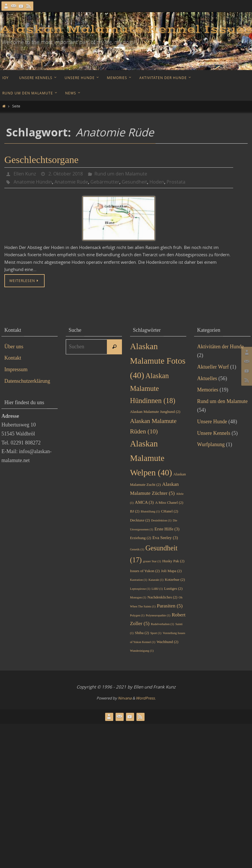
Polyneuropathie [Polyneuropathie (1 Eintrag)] (158, 615)
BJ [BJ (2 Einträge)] (135, 511)
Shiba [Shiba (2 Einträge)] (142, 633)
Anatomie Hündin (33, 182)
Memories (208, 390)
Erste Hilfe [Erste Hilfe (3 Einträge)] (167, 529)
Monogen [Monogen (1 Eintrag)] (138, 597)
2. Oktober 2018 (66, 174)
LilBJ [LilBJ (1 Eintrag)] (157, 589)
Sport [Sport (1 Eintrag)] (156, 633)
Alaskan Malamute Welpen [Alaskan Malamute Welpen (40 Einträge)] (151, 458)
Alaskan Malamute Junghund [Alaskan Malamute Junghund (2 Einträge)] (155, 412)
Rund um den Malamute (121, 174)
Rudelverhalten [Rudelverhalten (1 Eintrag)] (162, 624)
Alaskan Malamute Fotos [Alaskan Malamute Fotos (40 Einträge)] (158, 361)
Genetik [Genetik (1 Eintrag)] (137, 549)
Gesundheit (134, 182)
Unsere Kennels (213, 433)
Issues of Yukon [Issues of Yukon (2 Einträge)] (145, 571)
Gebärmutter (105, 182)
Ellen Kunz (25, 174)
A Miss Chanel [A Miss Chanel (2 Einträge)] (169, 502)
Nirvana (125, 698)
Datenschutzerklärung (27, 381)
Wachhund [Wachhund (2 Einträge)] (168, 642)
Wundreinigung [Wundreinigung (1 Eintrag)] (142, 651)
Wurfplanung (211, 444)
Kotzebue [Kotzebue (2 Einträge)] (175, 579)
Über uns (14, 347)
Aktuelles (207, 378)
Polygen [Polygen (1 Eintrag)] (137, 615)
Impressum (16, 369)
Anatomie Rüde (71, 182)
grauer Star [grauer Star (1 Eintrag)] (152, 561)
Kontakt (13, 358)
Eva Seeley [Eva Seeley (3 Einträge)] (165, 538)
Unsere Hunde (212, 422)
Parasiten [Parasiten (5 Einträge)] (170, 606)
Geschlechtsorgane (41, 160)
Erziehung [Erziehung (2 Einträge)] (141, 538)
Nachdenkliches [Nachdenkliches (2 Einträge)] (162, 597)
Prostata (176, 182)
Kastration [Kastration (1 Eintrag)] (139, 580)
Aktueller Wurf (213, 367)
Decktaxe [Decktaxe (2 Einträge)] (140, 520)
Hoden (157, 182)
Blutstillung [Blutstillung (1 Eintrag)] (150, 511)
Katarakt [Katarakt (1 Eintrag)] (156, 580)
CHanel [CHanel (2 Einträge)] (170, 511)
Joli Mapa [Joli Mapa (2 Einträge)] (171, 571)
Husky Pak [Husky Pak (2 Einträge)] (173, 561)
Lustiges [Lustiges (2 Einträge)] (174, 588)
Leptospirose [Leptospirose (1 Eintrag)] (140, 589)
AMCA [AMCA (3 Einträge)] (144, 502)
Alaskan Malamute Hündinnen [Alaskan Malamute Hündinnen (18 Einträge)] (153, 388)
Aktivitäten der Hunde (220, 347)
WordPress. (146, 698)
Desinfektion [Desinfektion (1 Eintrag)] (161, 520)
